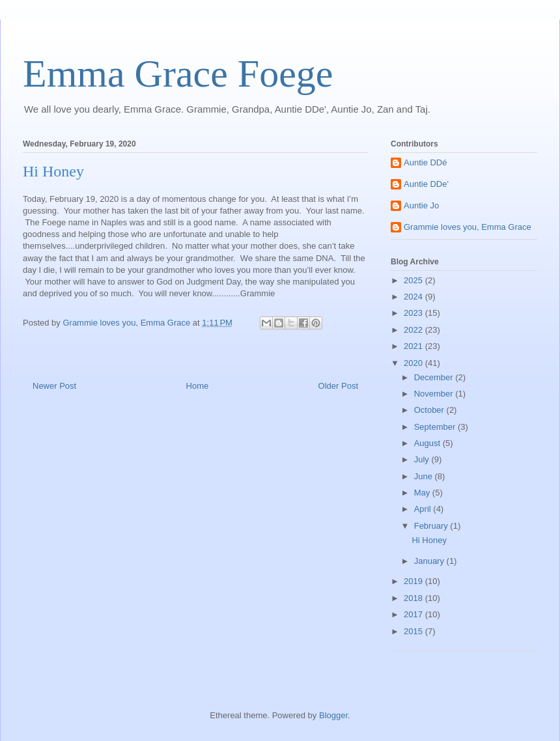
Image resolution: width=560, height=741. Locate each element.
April (424, 509)
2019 (414, 581)
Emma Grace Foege (178, 74)
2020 (414, 363)
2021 (414, 346)
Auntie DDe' (426, 184)
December (435, 377)
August (428, 443)
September (436, 427)
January (430, 561)
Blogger (333, 715)
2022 (414, 330)
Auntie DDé (425, 162)
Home (198, 386)
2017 (414, 614)
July (423, 459)
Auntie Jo (421, 205)
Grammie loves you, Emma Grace (468, 227)
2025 (414, 280)
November (435, 394)
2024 (414, 297)
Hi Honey (429, 540)
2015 (414, 631)
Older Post (338, 386)
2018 (414, 598)
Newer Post (54, 386)
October (430, 410)
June (425, 476)
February (432, 526)
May (423, 493)
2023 (414, 313)
